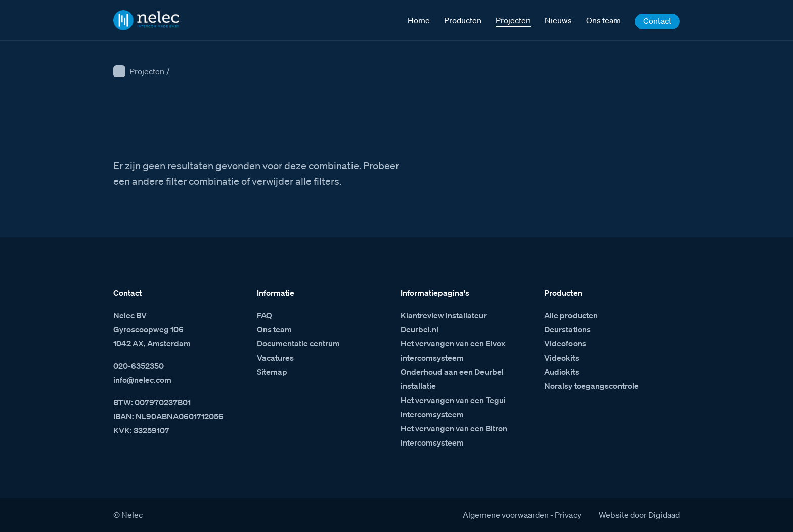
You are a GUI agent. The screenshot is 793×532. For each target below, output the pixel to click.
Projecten (147, 71)
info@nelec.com (142, 380)
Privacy (568, 515)
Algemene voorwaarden (506, 515)
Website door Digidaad (639, 515)
